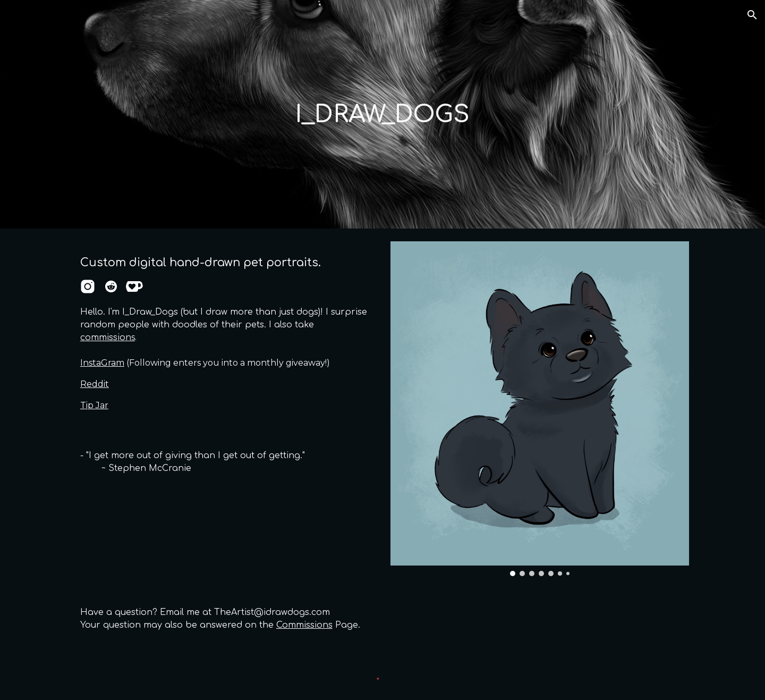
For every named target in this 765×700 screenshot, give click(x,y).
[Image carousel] (540, 409)
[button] (752, 15)
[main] (382, 115)
